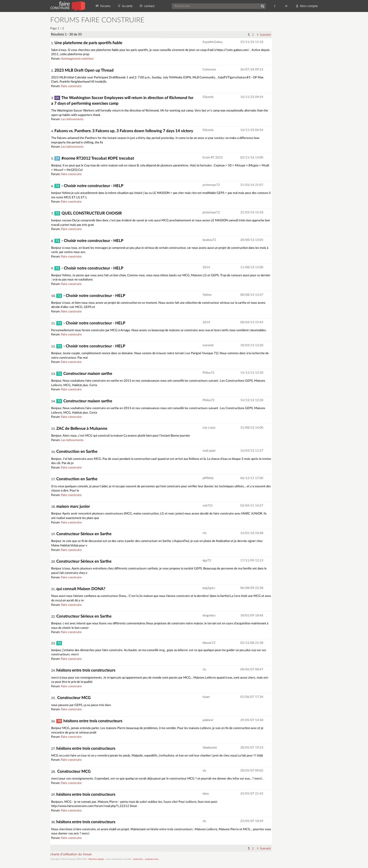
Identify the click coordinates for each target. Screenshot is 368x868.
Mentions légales (96, 859)
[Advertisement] (298, 87)
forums (103, 6)
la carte (125, 6)
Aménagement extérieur (77, 59)
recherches (138, 859)
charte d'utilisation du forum (71, 854)
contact (147, 6)
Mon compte (307, 6)
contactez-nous (152, 859)
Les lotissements (72, 119)
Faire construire (71, 86)
